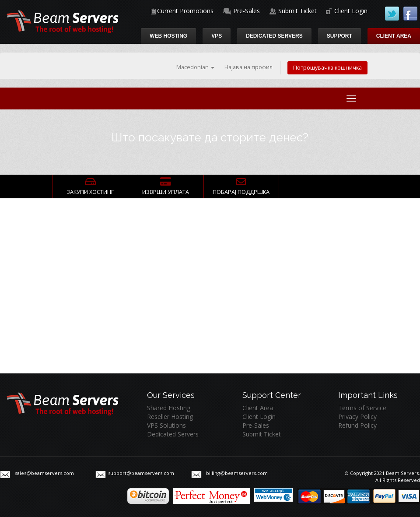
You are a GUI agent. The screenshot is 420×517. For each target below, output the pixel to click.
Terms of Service (362, 408)
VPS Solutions (166, 425)
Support (339, 36)
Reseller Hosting (170, 417)
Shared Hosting (169, 408)
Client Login (351, 11)
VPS (217, 36)
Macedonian (195, 67)
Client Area (394, 36)
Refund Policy (357, 425)
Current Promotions (185, 11)
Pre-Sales (247, 11)
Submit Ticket (297, 11)
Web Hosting (168, 36)
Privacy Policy (357, 417)
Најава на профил (248, 67)
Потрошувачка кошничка (327, 68)
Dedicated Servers (274, 36)
